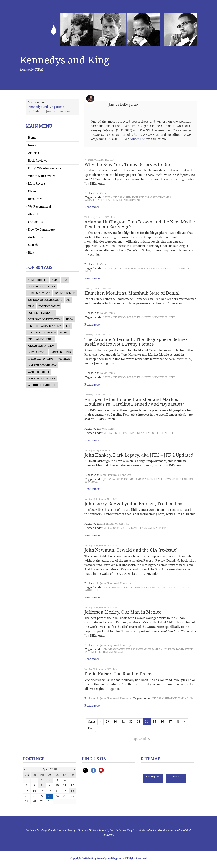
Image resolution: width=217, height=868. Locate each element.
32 (131, 722)
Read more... (93, 207)
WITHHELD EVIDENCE (42, 385)
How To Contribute (41, 230)
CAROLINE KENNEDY (163, 268)
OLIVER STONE (37, 352)
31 (123, 722)
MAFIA (157, 528)
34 (147, 722)
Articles (33, 153)
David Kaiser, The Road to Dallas (118, 674)
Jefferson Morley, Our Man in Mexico (123, 612)
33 (139, 722)
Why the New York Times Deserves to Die (127, 165)
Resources (35, 199)
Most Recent (37, 184)
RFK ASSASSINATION (41, 359)
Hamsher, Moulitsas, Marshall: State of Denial (132, 293)
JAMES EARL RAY (142, 528)
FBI (68, 300)
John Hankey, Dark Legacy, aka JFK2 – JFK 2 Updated (139, 455)
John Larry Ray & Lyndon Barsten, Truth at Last (134, 504)
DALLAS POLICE (65, 293)
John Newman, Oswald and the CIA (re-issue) (131, 550)
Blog (31, 253)
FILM (31, 306)
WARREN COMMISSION (42, 365)
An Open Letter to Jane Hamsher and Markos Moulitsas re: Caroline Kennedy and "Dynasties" (134, 402)
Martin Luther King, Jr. (115, 524)
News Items (107, 313)
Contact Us (35, 222)
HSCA (69, 319)
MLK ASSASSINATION (41, 346)
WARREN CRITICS (39, 372)
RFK (69, 352)
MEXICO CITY (172, 587)
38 (178, 722)
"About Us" (137, 139)
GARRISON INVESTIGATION (45, 319)
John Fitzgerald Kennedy (116, 475)
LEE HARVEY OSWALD (42, 332)
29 (107, 722)
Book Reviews (38, 161)
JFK (30, 326)
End (91, 728)
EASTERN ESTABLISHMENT (45, 300)
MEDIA (64, 332)
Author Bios (36, 237)
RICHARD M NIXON (141, 479)
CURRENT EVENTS (39, 293)
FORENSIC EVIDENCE (41, 313)
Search (33, 245)
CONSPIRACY (36, 287)
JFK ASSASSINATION (49, 326)
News (32, 145)
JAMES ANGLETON (164, 649)
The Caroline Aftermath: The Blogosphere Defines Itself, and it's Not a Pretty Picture (136, 342)
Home (32, 138)
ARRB (55, 280)
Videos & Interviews (42, 176)
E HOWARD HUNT (172, 479)
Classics (33, 191)
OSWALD (56, 352)
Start (92, 722)
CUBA (52, 287)
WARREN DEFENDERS (41, 378)
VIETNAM (64, 359)
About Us (34, 214)
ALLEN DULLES (37, 280)
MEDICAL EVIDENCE (40, 339)
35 (154, 722)
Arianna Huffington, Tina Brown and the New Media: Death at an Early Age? (140, 224)
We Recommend (39, 207)
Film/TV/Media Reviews (45, 168)
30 (115, 722)
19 (72, 791)
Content (37, 111)
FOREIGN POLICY (49, 306)
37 (170, 722)
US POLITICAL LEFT (163, 317)
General (105, 193)
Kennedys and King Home (46, 107)
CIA (65, 280)
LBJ (68, 326)
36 (162, 722)
